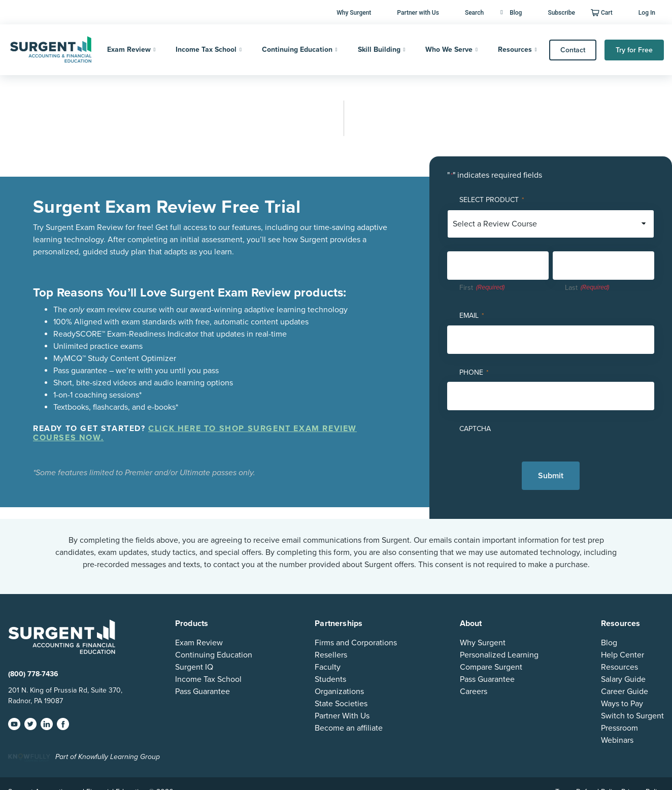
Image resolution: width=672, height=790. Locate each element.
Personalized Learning (499, 655)
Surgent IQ (194, 667)
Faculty (328, 667)
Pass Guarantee (203, 692)
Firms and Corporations (356, 643)
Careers (474, 692)
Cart (607, 13)
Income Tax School (206, 50)
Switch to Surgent (632, 716)
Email (472, 316)
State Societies (341, 704)
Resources (515, 50)
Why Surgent (354, 13)
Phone (474, 373)
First (466, 288)
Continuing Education (297, 50)
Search (474, 13)
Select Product (492, 201)
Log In (647, 13)
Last (571, 288)
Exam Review (129, 50)
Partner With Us (342, 716)
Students (330, 679)
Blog (511, 13)
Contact (573, 50)
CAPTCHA (475, 429)
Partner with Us (418, 13)
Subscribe (561, 13)
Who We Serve (449, 50)
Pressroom (619, 728)
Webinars (617, 740)
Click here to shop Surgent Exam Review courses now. (195, 433)
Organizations (339, 692)
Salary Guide (623, 679)
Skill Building (379, 50)
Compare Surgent (491, 667)
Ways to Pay (622, 704)
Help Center (623, 655)
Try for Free (634, 50)
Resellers (331, 655)
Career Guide (625, 692)
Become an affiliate (349, 728)
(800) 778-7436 (33, 674)
